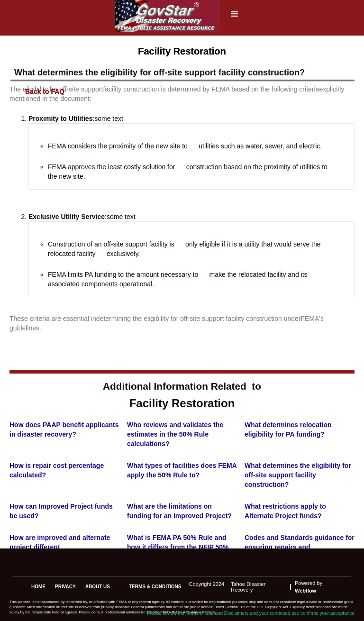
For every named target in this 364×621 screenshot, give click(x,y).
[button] (235, 17)
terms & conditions (155, 587)
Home (38, 587)
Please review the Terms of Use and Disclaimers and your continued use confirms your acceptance (251, 613)
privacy (65, 587)
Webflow (305, 591)
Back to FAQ (45, 91)
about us (98, 587)
